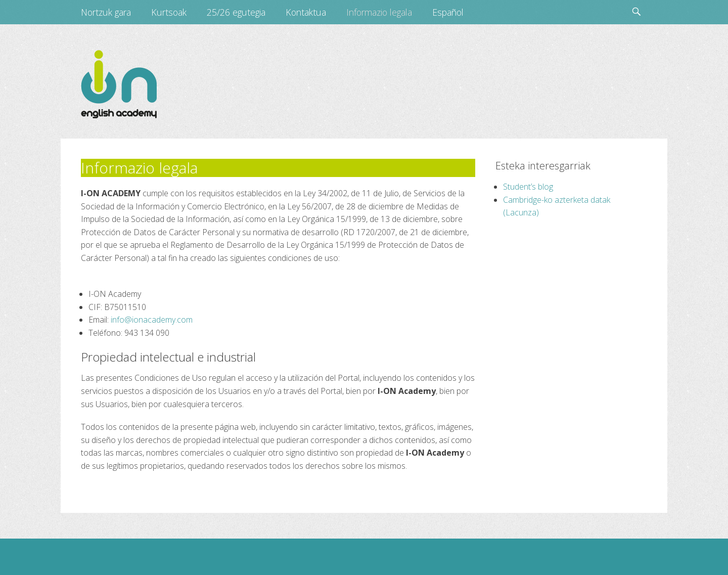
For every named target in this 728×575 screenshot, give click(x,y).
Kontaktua (306, 12)
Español (448, 12)
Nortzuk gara (106, 12)
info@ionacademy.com (152, 320)
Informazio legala (379, 12)
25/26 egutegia (236, 12)
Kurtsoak (169, 12)
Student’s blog (528, 187)
